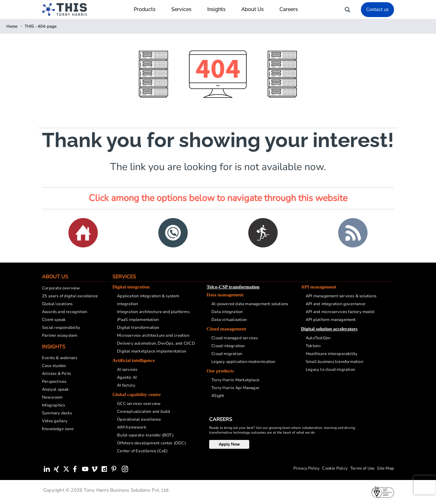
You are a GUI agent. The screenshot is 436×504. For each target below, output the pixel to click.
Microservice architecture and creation (153, 335)
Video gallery (55, 421)
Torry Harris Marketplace (235, 380)
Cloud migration (227, 354)
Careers (289, 9)
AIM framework (132, 427)
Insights (220, 9)
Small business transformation (334, 362)
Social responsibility (61, 328)
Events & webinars (60, 358)
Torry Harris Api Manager (236, 388)
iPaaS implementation (138, 320)
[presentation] (425, 485)
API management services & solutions (341, 296)
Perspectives (54, 382)
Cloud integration (228, 346)
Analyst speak (56, 389)
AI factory (126, 385)
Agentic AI (127, 377)
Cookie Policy (335, 468)
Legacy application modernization (243, 362)
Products (148, 9)
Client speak (54, 320)
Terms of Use (362, 468)
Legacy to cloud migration (330, 370)
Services (185, 9)
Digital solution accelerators (329, 329)
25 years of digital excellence (70, 296)
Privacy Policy (307, 468)
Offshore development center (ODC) (151, 443)
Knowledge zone (58, 429)
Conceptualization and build (144, 412)
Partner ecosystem (60, 335)
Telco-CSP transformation (233, 287)
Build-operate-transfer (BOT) (145, 435)
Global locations (57, 304)
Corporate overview (61, 288)
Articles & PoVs (56, 374)
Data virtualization (229, 320)
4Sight (218, 396)
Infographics (53, 405)
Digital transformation (138, 328)
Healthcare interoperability (332, 354)
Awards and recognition (65, 312)
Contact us (377, 9)
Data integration (227, 312)
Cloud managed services (235, 338)
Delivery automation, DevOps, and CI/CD (156, 343)
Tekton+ (313, 346)
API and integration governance (336, 304)
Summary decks (57, 413)
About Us (256, 9)
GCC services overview (139, 404)
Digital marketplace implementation (152, 351)
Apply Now (229, 444)
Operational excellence (139, 419)
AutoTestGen (318, 338)
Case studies (54, 366)
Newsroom (52, 397)
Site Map (386, 468)
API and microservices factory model (340, 312)
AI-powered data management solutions (250, 304)
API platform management (331, 320)
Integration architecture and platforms (153, 312)
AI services (127, 370)
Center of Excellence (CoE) (142, 451)
